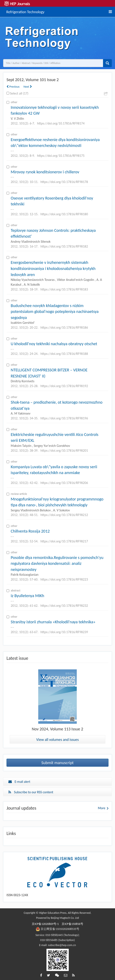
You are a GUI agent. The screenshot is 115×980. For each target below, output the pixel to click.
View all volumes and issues (58, 740)
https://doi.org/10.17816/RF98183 (64, 289)
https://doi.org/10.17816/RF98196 (64, 418)
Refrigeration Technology (25, 11)
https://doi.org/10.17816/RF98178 (64, 182)
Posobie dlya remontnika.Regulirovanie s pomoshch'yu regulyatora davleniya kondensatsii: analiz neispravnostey (57, 563)
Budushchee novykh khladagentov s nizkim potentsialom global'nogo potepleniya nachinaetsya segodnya (55, 312)
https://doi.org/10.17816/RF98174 (61, 123)
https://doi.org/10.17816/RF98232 (64, 606)
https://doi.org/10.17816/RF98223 (64, 579)
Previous (13, 87)
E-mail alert (19, 782)
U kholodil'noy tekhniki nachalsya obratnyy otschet (54, 344)
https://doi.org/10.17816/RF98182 (64, 246)
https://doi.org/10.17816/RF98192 (64, 386)
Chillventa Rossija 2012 (30, 531)
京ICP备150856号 (72, 924)
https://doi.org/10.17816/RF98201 (64, 450)
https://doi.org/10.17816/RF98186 (64, 327)
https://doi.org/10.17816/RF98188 (64, 354)
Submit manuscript (58, 763)
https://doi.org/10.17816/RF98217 (64, 541)
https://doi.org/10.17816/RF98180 (64, 214)
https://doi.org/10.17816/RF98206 (64, 483)
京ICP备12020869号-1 (45, 924)
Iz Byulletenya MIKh (27, 596)
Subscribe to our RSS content (31, 792)
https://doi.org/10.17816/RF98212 (64, 515)
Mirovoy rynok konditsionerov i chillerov (45, 172)
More (102, 808)
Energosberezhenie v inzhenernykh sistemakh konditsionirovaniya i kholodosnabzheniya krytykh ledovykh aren (53, 268)
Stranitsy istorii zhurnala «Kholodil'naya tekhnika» (53, 622)
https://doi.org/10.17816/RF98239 (64, 632)
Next (28, 87)
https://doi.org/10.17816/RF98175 (61, 156)
